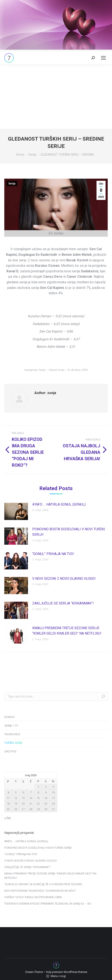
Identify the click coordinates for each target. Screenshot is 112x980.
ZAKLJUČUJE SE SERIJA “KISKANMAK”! (63, 603)
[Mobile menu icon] (103, 58)
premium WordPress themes (70, 972)
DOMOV (9, 717)
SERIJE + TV (11, 725)
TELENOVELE (12, 734)
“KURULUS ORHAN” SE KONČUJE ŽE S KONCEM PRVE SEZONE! (43, 884)
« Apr (8, 817)
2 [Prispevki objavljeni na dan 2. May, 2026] (46, 787)
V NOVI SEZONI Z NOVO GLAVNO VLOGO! (64, 579)
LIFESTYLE (10, 751)
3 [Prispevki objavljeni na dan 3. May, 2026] (53, 787)
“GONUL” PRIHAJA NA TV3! (53, 554)
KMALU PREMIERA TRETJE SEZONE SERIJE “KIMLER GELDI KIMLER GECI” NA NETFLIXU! (67, 631)
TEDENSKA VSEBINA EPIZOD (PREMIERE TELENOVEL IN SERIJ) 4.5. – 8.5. (48, 903)
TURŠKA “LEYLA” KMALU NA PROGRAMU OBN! (33, 897)
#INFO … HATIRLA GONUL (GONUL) (59, 504)
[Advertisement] (56, 97)
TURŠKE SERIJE (13, 743)
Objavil (57, 370)
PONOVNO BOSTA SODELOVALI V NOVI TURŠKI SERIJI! (69, 532)
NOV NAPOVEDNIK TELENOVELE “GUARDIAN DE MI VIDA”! (40, 891)
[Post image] (16, 511)
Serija (12, 184)
